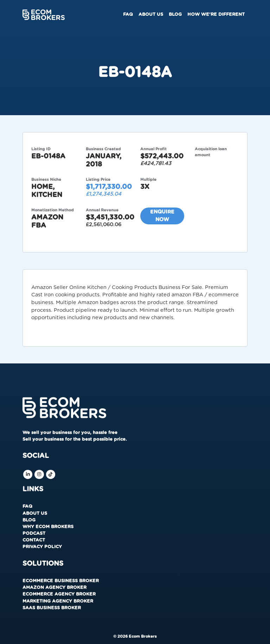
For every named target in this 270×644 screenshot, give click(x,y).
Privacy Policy (42, 547)
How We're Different (216, 15)
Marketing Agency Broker (58, 601)
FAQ (128, 15)
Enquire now (162, 216)
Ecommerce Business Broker (61, 581)
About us (151, 15)
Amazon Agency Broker (54, 588)
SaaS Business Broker (52, 608)
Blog (175, 15)
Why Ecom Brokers (48, 527)
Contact (34, 540)
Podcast (34, 534)
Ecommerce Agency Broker (59, 594)
